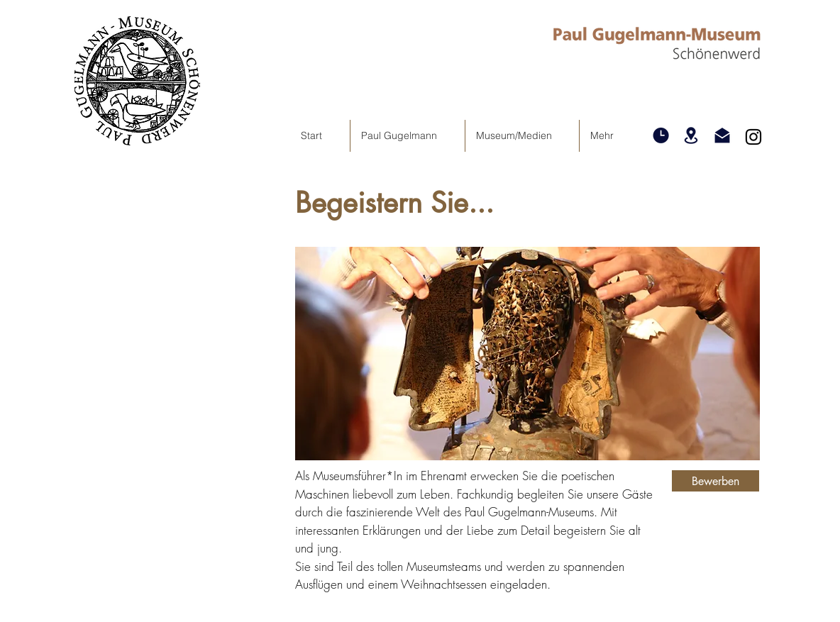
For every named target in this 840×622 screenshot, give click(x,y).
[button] (661, 135)
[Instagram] (753, 137)
